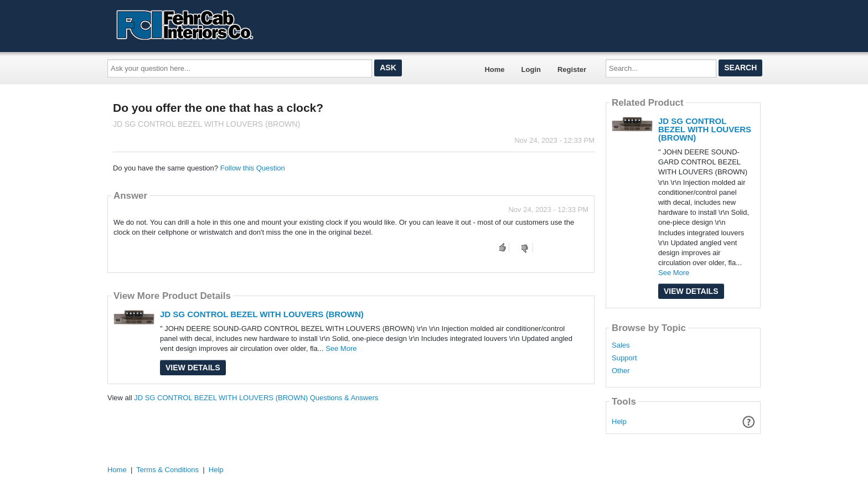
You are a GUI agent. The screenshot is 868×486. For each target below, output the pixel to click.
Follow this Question (253, 168)
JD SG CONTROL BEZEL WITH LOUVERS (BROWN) (262, 314)
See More (341, 348)
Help (619, 422)
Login (531, 69)
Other (621, 371)
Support (624, 358)
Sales (621, 345)
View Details (193, 368)
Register (572, 69)
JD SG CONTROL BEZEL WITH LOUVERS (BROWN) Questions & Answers (256, 398)
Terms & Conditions (167, 470)
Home (494, 69)
